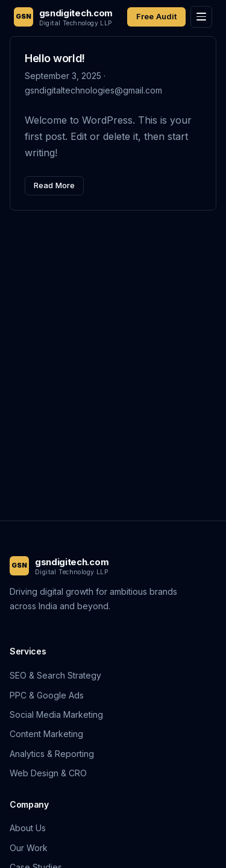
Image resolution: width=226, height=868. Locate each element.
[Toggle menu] (201, 17)
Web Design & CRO (48, 773)
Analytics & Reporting (52, 754)
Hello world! (55, 58)
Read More (54, 185)
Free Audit (156, 16)
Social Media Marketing (56, 714)
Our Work (29, 848)
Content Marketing (46, 734)
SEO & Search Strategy (55, 675)
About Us (28, 828)
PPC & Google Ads (47, 695)
